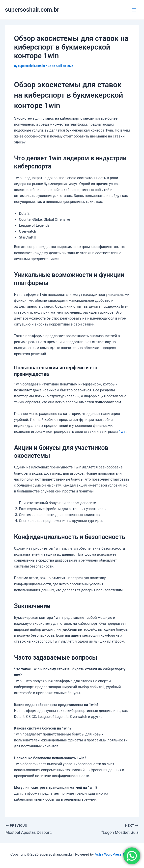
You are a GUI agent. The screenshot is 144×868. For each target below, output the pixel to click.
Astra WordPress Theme (114, 854)
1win (123, 432)
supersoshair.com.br (32, 10)
